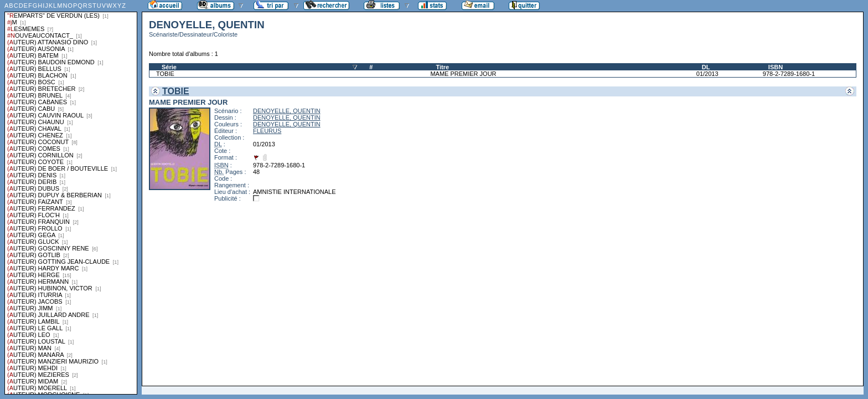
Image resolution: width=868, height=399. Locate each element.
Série (169, 67)
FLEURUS (267, 131)
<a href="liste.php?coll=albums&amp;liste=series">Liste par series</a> (71, 197)
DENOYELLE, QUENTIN (287, 111)
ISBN (776, 67)
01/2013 (707, 74)
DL (706, 67)
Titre (442, 67)
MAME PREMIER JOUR (463, 74)
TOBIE (165, 74)
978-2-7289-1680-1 (789, 74)
